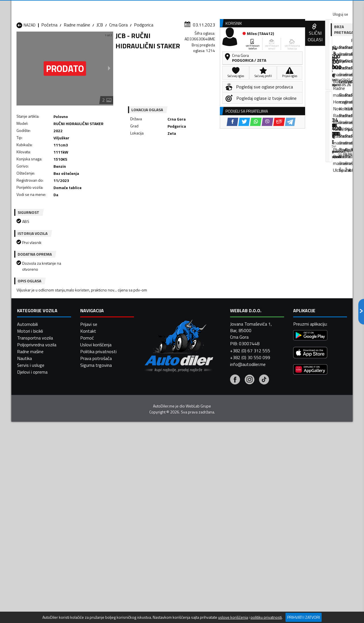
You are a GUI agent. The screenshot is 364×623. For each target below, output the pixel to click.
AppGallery (218, 6)
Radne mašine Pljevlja (221, 526)
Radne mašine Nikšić (36, 526)
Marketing (251, 6)
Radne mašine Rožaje (160, 533)
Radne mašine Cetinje (98, 512)
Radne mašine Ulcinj (35, 539)
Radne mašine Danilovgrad (165, 512)
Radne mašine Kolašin (99, 519)
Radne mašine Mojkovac (224, 519)
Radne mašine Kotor (159, 519)
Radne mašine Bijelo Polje (225, 505)
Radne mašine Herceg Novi (42, 519)
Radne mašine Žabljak (160, 539)
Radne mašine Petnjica (99, 526)
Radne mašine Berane (160, 505)
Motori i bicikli (30, 609)
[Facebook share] (174, 159)
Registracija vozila (288, 44)
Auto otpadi (197, 44)
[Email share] (221, 159)
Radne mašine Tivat (220, 533)
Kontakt (282, 6)
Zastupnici (159, 44)
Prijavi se (89, 602)
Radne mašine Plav (157, 526)
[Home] (16, 44)
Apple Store (182, 6)
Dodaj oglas (334, 44)
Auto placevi (121, 44)
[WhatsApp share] (198, 159)
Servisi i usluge (239, 44)
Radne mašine (77, 55)
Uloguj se (313, 6)
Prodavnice (82, 44)
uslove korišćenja (233, 617)
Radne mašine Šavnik (98, 539)
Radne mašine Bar (95, 505)
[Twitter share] (186, 159)
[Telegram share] (232, 159)
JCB (100, 55)
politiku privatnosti (266, 617)
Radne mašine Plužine (37, 533)
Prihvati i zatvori (304, 617)
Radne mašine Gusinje (221, 512)
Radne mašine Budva (36, 512)
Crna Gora (118, 55)
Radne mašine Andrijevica (40, 505)
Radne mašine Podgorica (101, 533)
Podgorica (144, 55)
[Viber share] (209, 159)
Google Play (144, 6)
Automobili (27, 602)
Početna (49, 55)
